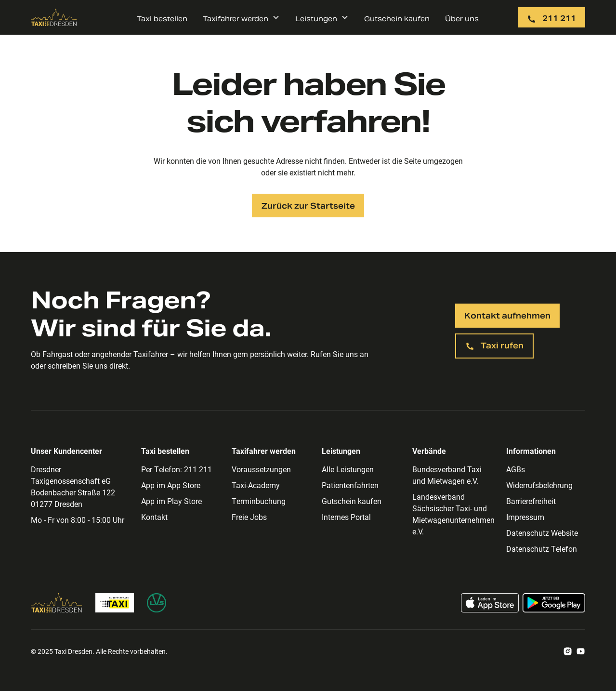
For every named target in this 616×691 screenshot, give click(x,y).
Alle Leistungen (348, 469)
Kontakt (154, 517)
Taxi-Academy (256, 485)
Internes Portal (346, 517)
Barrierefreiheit (531, 501)
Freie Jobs (249, 517)
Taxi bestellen (162, 19)
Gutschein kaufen (397, 19)
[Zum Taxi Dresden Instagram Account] (568, 651)
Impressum (525, 517)
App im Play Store (171, 501)
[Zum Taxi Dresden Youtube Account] (581, 651)
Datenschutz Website (542, 533)
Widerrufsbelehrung (539, 485)
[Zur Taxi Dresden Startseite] (54, 17)
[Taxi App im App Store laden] (490, 603)
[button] (241, 17)
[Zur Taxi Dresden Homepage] (57, 603)
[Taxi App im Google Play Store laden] (554, 603)
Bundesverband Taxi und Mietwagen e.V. (447, 475)
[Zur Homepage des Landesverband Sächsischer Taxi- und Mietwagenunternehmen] (157, 603)
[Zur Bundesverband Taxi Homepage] (115, 603)
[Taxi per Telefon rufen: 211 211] (551, 17)
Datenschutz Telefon (542, 549)
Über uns (462, 19)
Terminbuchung (259, 501)
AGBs (516, 469)
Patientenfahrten (350, 485)
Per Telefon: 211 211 (177, 469)
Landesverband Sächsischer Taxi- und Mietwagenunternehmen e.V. (453, 514)
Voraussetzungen (261, 469)
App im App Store (171, 485)
